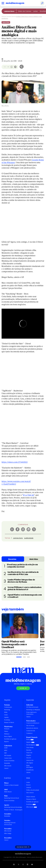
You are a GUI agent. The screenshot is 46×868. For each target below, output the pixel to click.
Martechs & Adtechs (32, 728)
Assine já (23, 688)
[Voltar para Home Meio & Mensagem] (17, 3)
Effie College (8, 833)
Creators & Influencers (33, 723)
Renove (28, 785)
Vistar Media (30, 748)
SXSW (6, 748)
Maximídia (7, 763)
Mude (28, 765)
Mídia (6, 712)
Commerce (29, 733)
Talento (28, 717)
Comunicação (8, 707)
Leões (35, 11)
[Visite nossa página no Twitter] (19, 864)
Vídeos (6, 731)
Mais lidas (34, 559)
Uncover (29, 758)
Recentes (12, 559)
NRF (5, 753)
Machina (29, 750)
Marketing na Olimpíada (33, 710)
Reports (6, 742)
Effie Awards (8, 766)
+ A (8, 67)
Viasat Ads (29, 753)
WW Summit (8, 756)
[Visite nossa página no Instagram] (23, 864)
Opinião (6, 717)
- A (4, 67)
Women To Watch (9, 722)
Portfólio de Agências (10, 739)
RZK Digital (30, 767)
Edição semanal (31, 797)
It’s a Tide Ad (28, 495)
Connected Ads (31, 731)
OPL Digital (30, 763)
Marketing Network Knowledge (13, 807)
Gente (6, 715)
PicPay (28, 740)
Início (3, 16)
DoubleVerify (30, 770)
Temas (7, 538)
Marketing (7, 710)
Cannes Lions (9, 11)
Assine (28, 782)
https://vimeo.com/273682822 (15, 462)
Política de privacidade (33, 790)
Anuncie (29, 787)
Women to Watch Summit (11, 785)
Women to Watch (31, 799)
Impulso (29, 742)
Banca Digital (8, 736)
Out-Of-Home (30, 726)
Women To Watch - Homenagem (13, 810)
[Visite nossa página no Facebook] (14, 864)
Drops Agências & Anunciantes (31, 713)
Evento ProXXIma (9, 761)
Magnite (29, 755)
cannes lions (18, 538)
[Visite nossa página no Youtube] (32, 864)
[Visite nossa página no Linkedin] (27, 864)
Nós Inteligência (31, 745)
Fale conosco (30, 793)
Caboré (6, 768)
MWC (6, 750)
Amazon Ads (30, 760)
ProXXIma (7, 720)
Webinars (7, 734)
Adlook (28, 772)
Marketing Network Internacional (10, 824)
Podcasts (7, 729)
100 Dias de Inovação (32, 707)
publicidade (29, 538)
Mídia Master (8, 792)
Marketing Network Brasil (12, 798)
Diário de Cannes (25, 11)
